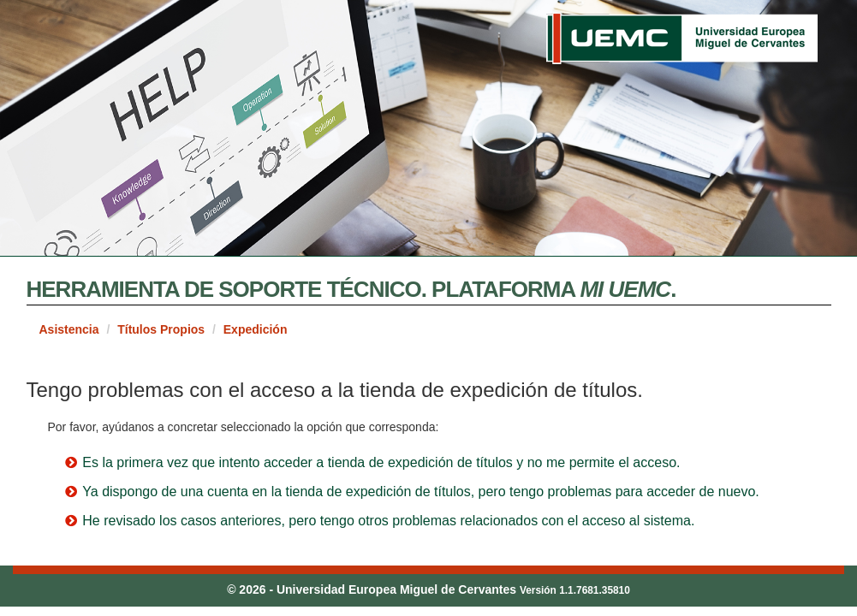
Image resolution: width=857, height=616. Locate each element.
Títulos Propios (161, 329)
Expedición (256, 329)
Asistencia (69, 329)
